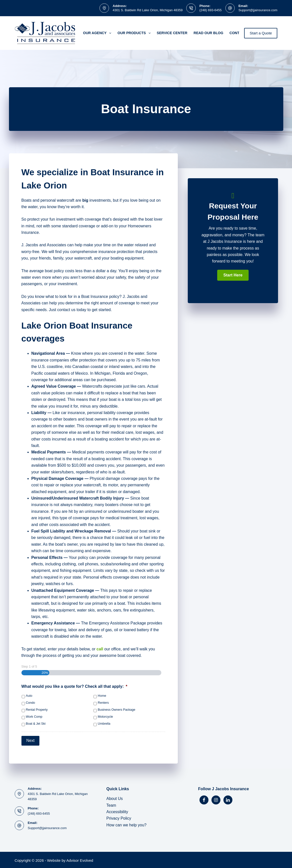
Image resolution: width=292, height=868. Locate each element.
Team (111, 804)
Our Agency (98, 33)
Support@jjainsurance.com (258, 10)
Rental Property (37, 710)
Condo (31, 703)
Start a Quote (261, 33)
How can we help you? (127, 824)
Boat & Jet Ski (36, 724)
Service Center (172, 33)
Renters (103, 703)
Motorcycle (105, 717)
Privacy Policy (119, 817)
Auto (29, 696)
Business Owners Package (117, 710)
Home (102, 696)
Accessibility (117, 811)
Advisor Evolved (80, 859)
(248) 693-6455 (211, 10)
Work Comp (34, 717)
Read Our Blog (208, 33)
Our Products (135, 33)
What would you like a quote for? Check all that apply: (74, 686)
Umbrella (104, 724)
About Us (115, 798)
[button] (233, 275)
